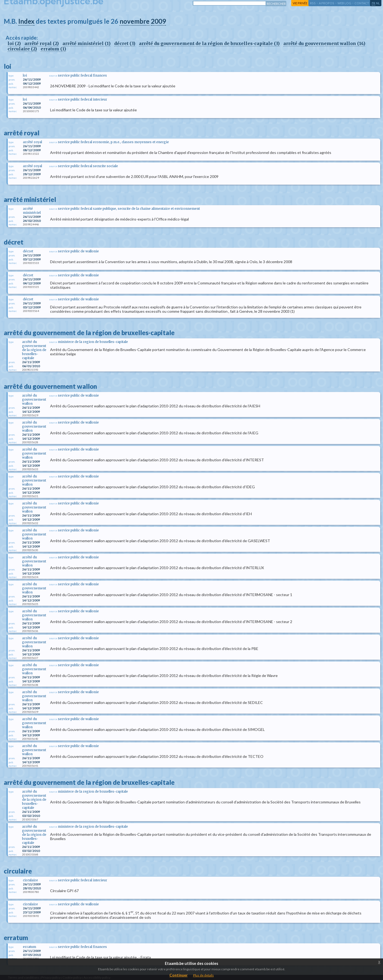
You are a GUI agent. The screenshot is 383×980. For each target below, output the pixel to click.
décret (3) (125, 43)
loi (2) (14, 43)
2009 (158, 21)
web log (344, 3)
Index (26, 21)
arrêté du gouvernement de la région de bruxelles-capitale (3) (209, 43)
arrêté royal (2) (42, 43)
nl (378, 3)
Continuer (179, 975)
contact (362, 3)
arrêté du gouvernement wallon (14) (324, 43)
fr (373, 3)
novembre (135, 21)
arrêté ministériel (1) (86, 43)
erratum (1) (53, 49)
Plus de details (203, 975)
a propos (327, 3)
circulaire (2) (22, 49)
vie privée (300, 3)
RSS (313, 3)
